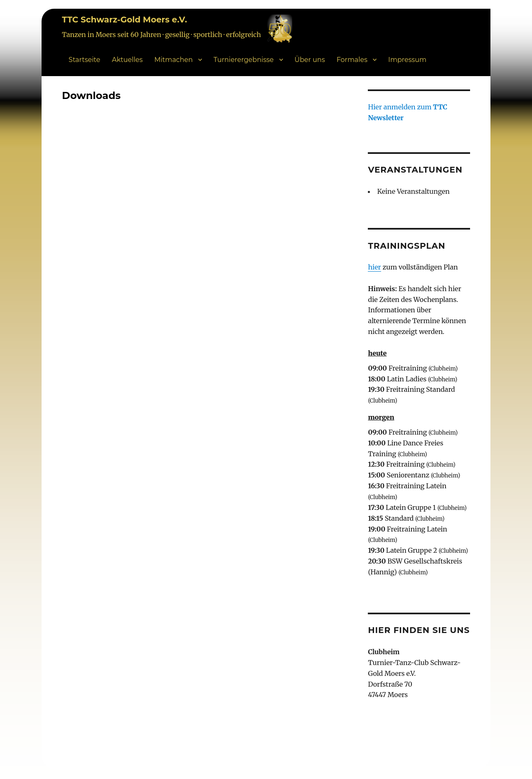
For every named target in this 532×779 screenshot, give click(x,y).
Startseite (84, 60)
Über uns (310, 60)
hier (374, 267)
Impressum (407, 60)
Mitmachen (174, 60)
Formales (352, 60)
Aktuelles (127, 60)
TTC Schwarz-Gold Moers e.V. (124, 20)
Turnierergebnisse (244, 60)
